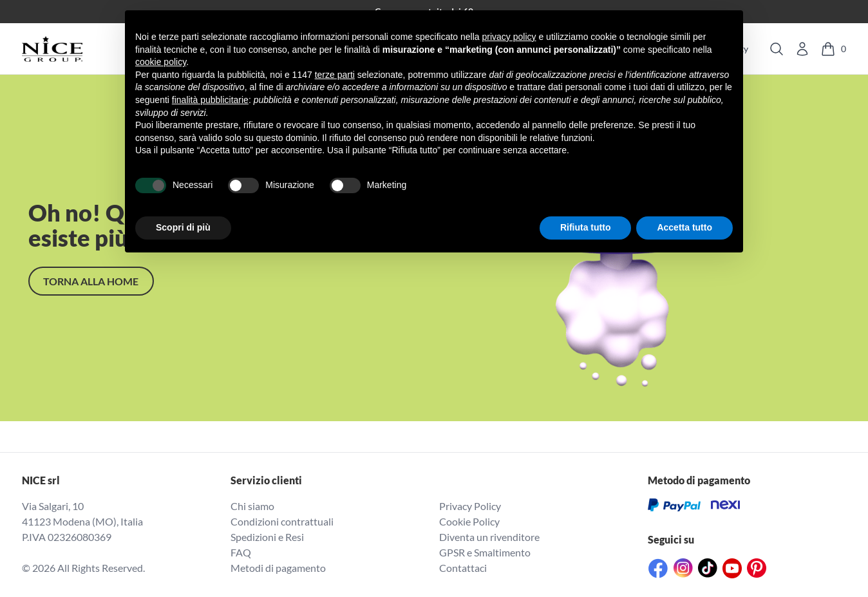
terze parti (335, 75)
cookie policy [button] (161, 62)
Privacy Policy (470, 506)
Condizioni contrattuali (282, 521)
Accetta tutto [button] (684, 227)
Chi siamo (252, 506)
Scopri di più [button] (183, 227)
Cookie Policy (469, 521)
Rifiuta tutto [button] (586, 227)
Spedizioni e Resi (267, 537)
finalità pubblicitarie (210, 100)
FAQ (241, 552)
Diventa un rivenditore (489, 537)
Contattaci (463, 568)
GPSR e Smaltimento (485, 552)
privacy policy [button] (509, 37)
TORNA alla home (91, 281)
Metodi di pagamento (278, 568)
